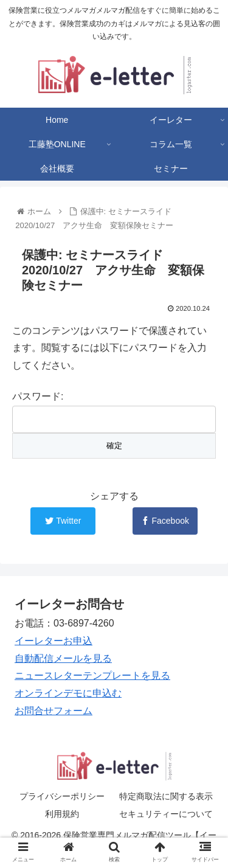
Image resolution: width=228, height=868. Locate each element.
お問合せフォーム (54, 711)
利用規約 (62, 814)
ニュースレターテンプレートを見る (92, 675)
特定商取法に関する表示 (166, 796)
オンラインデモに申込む (68, 693)
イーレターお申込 (54, 641)
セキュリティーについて (166, 814)
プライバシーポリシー (62, 796)
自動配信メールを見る (63, 658)
